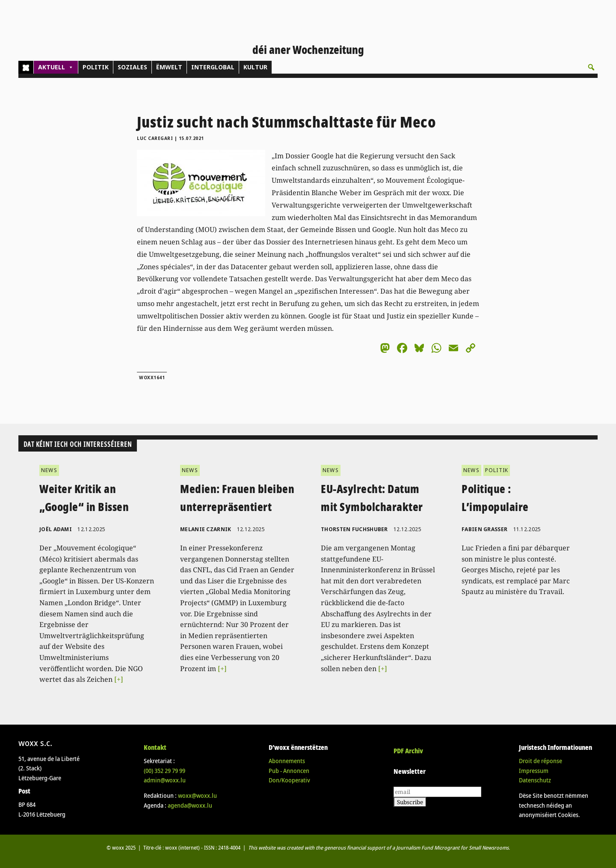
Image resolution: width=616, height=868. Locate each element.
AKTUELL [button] (56, 67)
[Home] (26, 67)
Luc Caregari (155, 138)
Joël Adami (56, 529)
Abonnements (287, 761)
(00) (164, 771)
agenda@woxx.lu (190, 805)
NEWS (49, 470)
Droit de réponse (540, 761)
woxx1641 (152, 378)
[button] (591, 67)
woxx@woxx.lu (197, 795)
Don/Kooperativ (289, 780)
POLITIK (96, 67)
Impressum (534, 771)
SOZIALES (132, 67)
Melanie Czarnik (206, 529)
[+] (119, 679)
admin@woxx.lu (165, 780)
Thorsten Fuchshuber (354, 529)
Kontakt (155, 747)
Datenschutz (535, 780)
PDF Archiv (408, 751)
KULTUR (255, 67)
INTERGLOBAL (213, 67)
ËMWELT (169, 67)
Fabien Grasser (484, 529)
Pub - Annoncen (289, 771)
